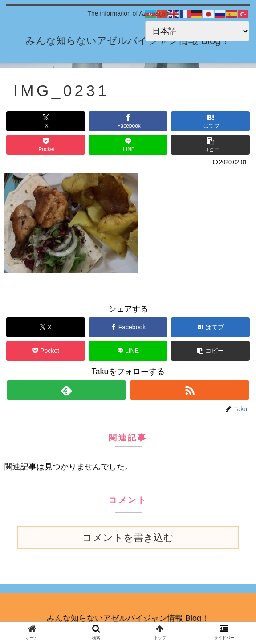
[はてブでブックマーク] (211, 121)
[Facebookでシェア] (128, 121)
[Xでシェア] (46, 121)
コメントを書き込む (128, 538)
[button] (211, 145)
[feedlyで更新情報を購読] (66, 390)
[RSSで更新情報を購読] (190, 390)
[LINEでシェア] (128, 145)
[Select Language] (197, 31)
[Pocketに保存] (46, 145)
